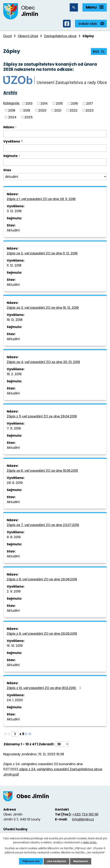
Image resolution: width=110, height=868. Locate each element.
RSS (99, 51)
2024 (12, 117)
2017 (90, 103)
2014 (44, 103)
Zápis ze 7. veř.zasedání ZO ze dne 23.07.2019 (43, 525)
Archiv (10, 93)
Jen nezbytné (56, 861)
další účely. (90, 842)
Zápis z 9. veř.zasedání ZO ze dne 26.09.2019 (42, 634)
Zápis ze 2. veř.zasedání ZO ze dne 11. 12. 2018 (42, 253)
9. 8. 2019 (14, 537)
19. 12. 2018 (15, 320)
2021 (58, 110)
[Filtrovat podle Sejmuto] (55, 162)
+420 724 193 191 (85, 814)
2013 (29, 103)
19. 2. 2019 (14, 374)
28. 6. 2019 (15, 483)
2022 (74, 110)
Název (9, 127)
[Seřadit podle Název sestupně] (16, 128)
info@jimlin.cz (83, 819)
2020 (42, 110)
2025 (29, 117)
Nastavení (81, 861)
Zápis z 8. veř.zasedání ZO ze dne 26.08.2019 (42, 579)
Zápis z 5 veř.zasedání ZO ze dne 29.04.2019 (42, 416)
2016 (74, 103)
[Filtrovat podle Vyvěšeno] (55, 148)
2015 (59, 103)
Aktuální (13, 230)
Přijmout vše (31, 861)
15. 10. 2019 (15, 646)
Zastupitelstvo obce (60, 36)
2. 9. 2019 (14, 591)
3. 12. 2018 (14, 211)
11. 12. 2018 (14, 265)
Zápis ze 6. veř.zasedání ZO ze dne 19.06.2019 (42, 471)
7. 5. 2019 (14, 428)
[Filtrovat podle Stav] (55, 177)
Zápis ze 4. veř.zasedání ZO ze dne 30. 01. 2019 (43, 362)
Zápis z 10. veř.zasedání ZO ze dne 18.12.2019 (45, 688)
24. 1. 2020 (15, 700)
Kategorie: (11, 103)
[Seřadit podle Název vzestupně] (16, 126)
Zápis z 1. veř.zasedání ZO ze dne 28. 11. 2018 (41, 199)
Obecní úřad (28, 36)
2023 (90, 110)
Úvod (7, 36)
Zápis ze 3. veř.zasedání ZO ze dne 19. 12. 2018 (43, 308)
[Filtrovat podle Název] (55, 134)
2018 (12, 110)
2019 (27, 110)
